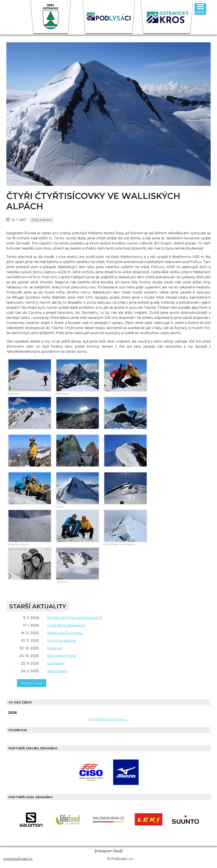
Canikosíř (55, 648)
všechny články (32, 683)
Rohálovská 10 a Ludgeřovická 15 (75, 618)
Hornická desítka (62, 641)
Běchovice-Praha (62, 656)
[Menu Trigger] (200, 9)
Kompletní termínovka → (108, 719)
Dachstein (56, 663)
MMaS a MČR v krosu (65, 633)
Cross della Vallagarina (66, 625)
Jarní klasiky (58, 671)
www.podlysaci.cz (18, 859)
